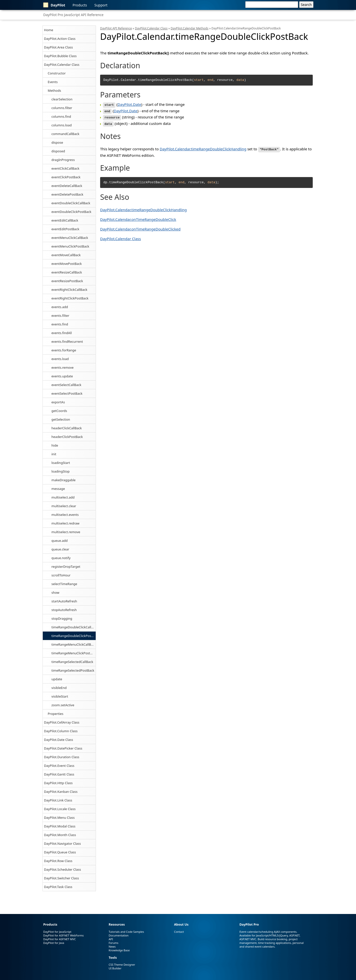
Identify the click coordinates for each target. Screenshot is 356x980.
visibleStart (60, 696)
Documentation (118, 935)
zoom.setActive (63, 705)
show (55, 593)
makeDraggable (64, 480)
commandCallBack (65, 134)
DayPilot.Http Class (58, 783)
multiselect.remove (66, 532)
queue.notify (61, 558)
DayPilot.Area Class (58, 47)
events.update (62, 376)
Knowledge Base (119, 950)
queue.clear (60, 549)
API (111, 939)
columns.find (61, 116)
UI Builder (115, 968)
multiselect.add (63, 497)
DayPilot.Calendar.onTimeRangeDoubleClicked (140, 227)
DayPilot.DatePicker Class (63, 748)
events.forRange (64, 350)
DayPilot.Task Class (58, 887)
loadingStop (61, 471)
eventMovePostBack (67, 264)
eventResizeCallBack (67, 272)
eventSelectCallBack (66, 385)
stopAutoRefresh (64, 610)
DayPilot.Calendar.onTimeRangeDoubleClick (138, 218)
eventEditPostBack (65, 229)
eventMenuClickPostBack (70, 246)
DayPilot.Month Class (60, 835)
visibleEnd (59, 688)
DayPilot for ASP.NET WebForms (64, 935)
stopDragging (62, 618)
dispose (57, 142)
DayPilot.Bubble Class (60, 56)
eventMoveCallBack (66, 255)
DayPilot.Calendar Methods (189, 28)
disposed (58, 151)
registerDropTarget (66, 567)
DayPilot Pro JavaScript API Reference (73, 15)
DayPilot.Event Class (59, 766)
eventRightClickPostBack (70, 298)
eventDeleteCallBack (67, 186)
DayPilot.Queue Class (60, 852)
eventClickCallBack (65, 168)
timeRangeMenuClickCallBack (74, 644)
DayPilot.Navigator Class (62, 843)
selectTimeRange (64, 584)
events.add (60, 307)
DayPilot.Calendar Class (62, 65)
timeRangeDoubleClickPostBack (74, 636)
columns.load (62, 125)
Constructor (57, 73)
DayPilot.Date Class (59, 740)
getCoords (59, 411)
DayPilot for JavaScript (57, 932)
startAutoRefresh (64, 601)
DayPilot (54, 5)
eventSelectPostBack (67, 393)
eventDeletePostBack (67, 194)
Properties (56, 714)
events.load (60, 359)
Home (49, 30)
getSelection (61, 419)
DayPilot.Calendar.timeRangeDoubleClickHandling (203, 147)
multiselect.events (65, 515)
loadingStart (61, 463)
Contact (179, 932)
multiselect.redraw (65, 523)
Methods (54, 91)
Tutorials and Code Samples (126, 932)
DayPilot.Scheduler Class (63, 869)
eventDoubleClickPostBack (71, 212)
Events (53, 82)
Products (80, 5)
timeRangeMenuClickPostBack (74, 653)
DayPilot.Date (130, 104)
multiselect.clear (64, 506)
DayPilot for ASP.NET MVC (60, 939)
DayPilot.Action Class (60, 39)
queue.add (60, 541)
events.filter (60, 316)
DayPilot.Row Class (58, 861)
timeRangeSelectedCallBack (72, 662)
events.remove (63, 367)
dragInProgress (63, 160)
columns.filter (62, 108)
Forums (113, 943)
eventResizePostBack (67, 281)
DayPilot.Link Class (58, 800)
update (57, 679)
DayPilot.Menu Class (59, 818)
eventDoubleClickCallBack (71, 203)
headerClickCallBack (67, 428)
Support (101, 5)
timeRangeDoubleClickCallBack (74, 627)
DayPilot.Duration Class (62, 757)
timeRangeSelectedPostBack (73, 670)
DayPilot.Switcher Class (61, 878)
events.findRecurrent (67, 342)
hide (55, 445)
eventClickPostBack (66, 177)
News (112, 946)
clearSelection (62, 99)
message (58, 489)
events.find (60, 324)
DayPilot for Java (54, 943)
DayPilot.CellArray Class (62, 722)
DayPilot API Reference (116, 28)
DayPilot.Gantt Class (59, 774)
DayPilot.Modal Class (60, 826)
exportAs (58, 402)
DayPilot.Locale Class (60, 809)
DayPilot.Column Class (61, 731)
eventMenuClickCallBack (70, 238)
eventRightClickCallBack (69, 290)
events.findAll (62, 333)
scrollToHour (61, 575)
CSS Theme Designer (122, 965)
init (54, 454)
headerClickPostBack (67, 437)
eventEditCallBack (65, 220)
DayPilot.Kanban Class (61, 792)
